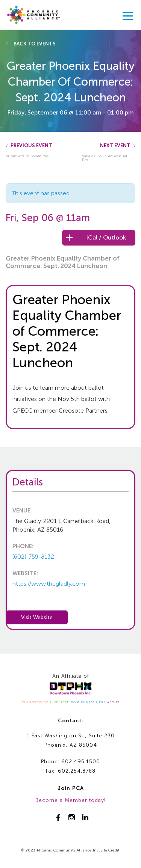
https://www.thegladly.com (49, 584)
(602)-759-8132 (33, 557)
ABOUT (113, 702)
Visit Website (37, 617)
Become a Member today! (70, 800)
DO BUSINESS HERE (88, 702)
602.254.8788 (77, 771)
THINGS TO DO (35, 702)
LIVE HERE (60, 702)
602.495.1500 (81, 762)
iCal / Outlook (106, 237)
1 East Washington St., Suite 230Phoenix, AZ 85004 (71, 740)
